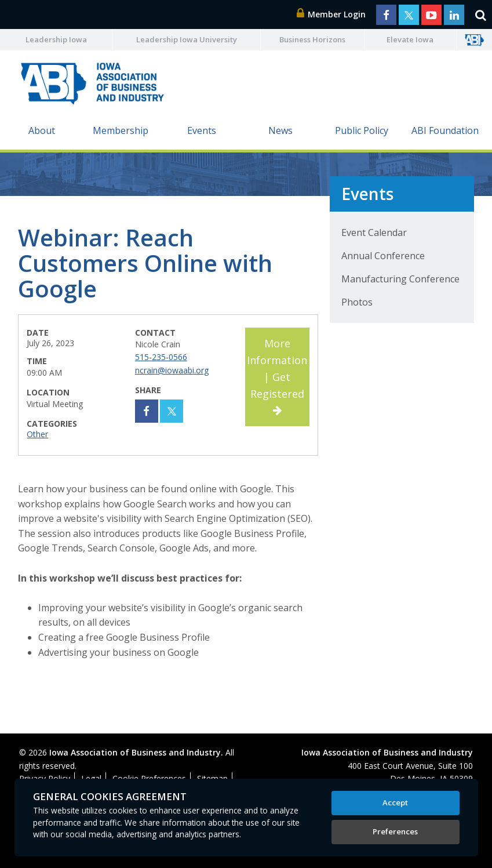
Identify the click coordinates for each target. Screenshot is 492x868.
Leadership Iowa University (187, 39)
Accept (395, 802)
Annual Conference (383, 256)
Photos (357, 302)
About (42, 130)
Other (37, 434)
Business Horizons (312, 39)
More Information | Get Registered (277, 376)
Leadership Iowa (56, 39)
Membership (121, 130)
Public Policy (362, 130)
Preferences (395, 831)
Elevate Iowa (410, 39)
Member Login (331, 14)
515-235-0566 (161, 357)
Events (202, 130)
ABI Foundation (445, 130)
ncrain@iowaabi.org (172, 370)
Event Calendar (374, 233)
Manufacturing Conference (400, 279)
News (280, 130)
